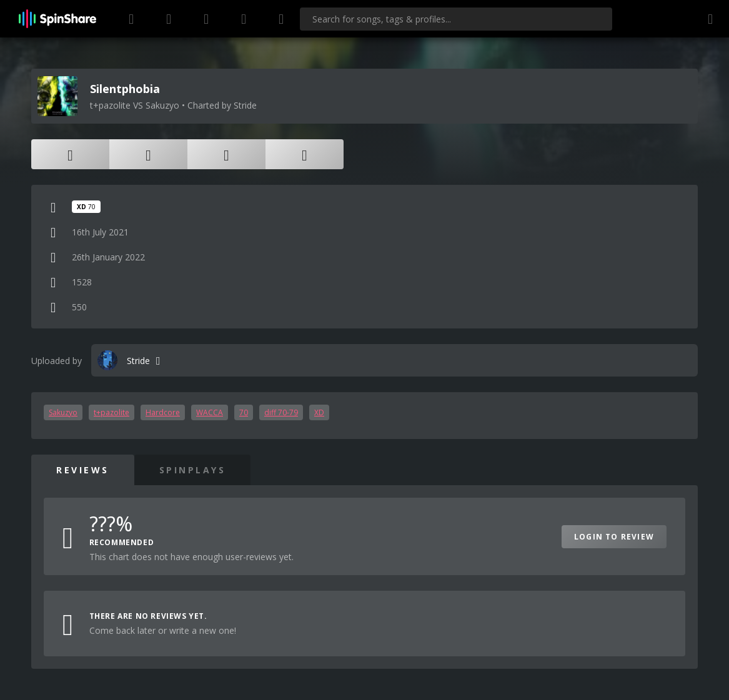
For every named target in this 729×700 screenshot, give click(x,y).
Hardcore (163, 412)
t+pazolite (112, 412)
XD (319, 412)
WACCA (210, 412)
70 (244, 412)
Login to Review (614, 537)
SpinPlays (193, 470)
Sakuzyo (63, 412)
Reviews (83, 470)
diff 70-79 (281, 412)
